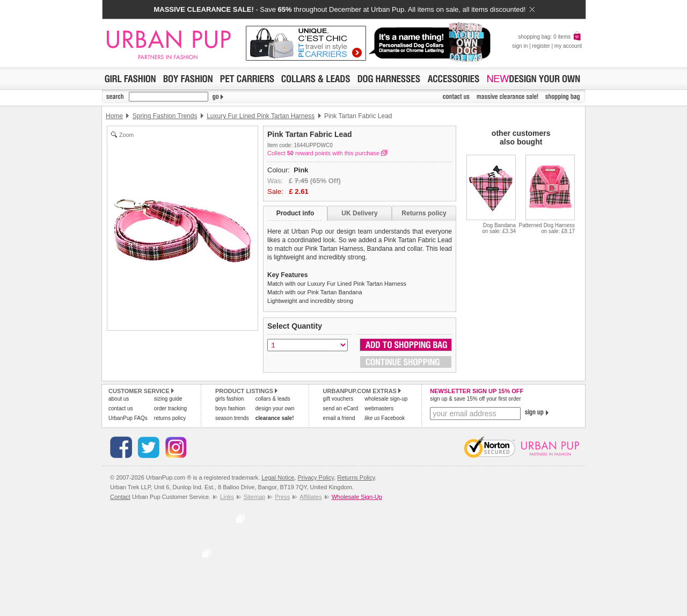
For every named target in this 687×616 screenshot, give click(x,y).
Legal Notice (278, 477)
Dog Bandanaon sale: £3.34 (499, 228)
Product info (295, 213)
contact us (121, 408)
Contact (120, 497)
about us (119, 399)
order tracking (170, 408)
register (541, 46)
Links (227, 497)
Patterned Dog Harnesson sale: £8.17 (547, 228)
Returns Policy (356, 477)
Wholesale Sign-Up (357, 497)
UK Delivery (359, 213)
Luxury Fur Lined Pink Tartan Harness (261, 116)
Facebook (385, 418)
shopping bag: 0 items (550, 37)
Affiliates (310, 497)
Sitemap (254, 497)
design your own (275, 408)
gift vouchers (338, 399)
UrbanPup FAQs (128, 418)
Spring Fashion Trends (165, 116)
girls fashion (229, 399)
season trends (232, 418)
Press (282, 497)
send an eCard (341, 408)
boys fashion (230, 408)
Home (114, 116)
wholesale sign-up (386, 399)
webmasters (379, 408)
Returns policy (424, 213)
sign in (520, 46)
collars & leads (273, 399)
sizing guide (168, 399)
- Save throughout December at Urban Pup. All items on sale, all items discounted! (344, 9)
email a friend (339, 418)
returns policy (170, 418)
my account (568, 46)
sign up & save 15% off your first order (475, 399)
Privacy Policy (316, 477)
